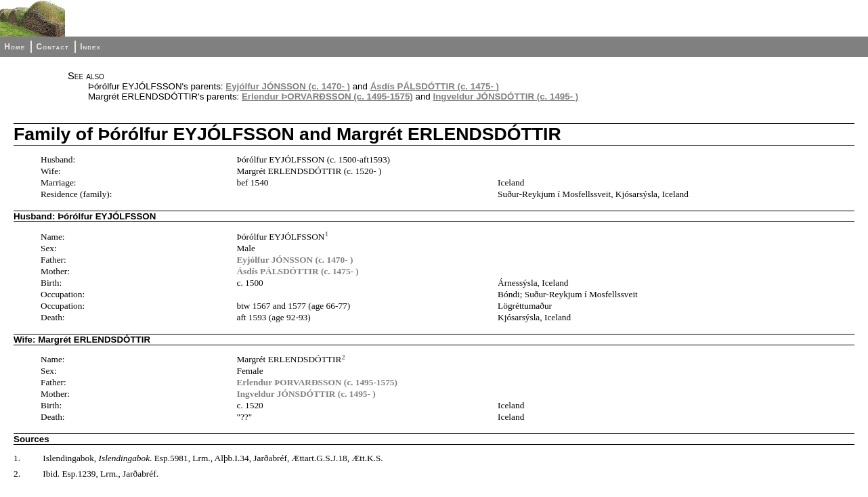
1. (17, 458)
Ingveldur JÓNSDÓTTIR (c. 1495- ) (505, 96)
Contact (52, 47)
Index (90, 47)
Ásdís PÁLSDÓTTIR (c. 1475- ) (435, 86)
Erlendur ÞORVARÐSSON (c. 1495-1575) (327, 96)
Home (15, 47)
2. (17, 474)
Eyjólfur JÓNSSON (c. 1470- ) (288, 86)
